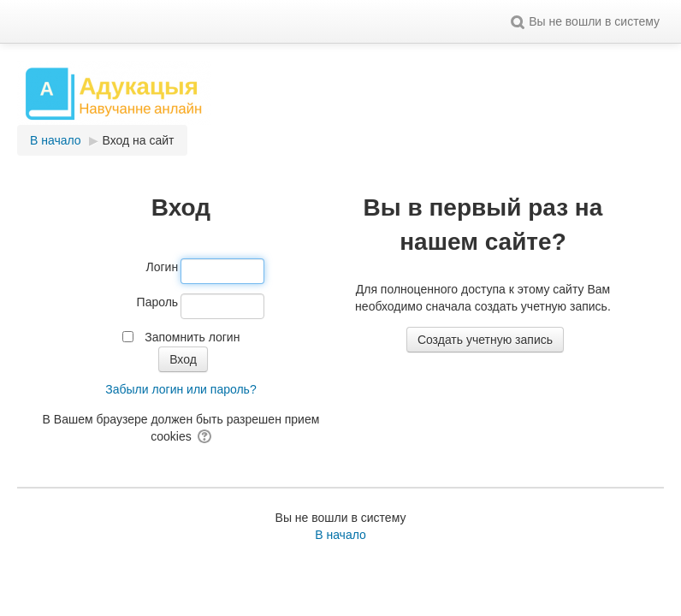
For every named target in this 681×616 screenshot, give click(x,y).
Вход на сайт (139, 140)
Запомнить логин (192, 337)
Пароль (158, 302)
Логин (163, 267)
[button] (518, 21)
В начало (340, 535)
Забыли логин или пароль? (181, 389)
